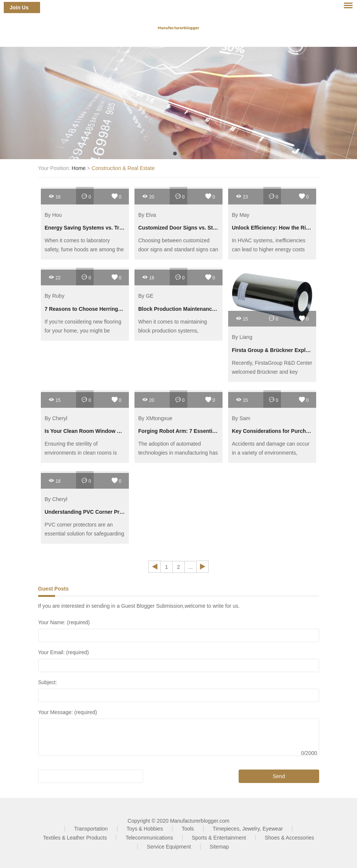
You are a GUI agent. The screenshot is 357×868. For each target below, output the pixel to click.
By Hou (53, 215)
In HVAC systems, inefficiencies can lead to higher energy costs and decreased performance (269, 249)
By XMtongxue (155, 418)
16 (55, 196)
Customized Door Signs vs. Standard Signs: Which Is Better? (214, 228)
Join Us (19, 7)
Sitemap (219, 847)
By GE (146, 296)
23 (242, 196)
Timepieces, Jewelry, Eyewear (248, 829)
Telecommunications (149, 838)
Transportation (91, 829)
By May (241, 215)
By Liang (242, 337)
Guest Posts (54, 589)
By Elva (147, 215)
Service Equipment (169, 847)
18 (148, 277)
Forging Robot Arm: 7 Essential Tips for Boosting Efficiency (213, 431)
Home (78, 168)
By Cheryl (56, 418)
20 (148, 196)
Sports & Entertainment (219, 838)
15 (242, 318)
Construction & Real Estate (123, 168)
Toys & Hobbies (145, 829)
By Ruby (55, 296)
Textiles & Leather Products (75, 838)
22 (55, 277)
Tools (188, 829)
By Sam (241, 418)
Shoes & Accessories (290, 838)
